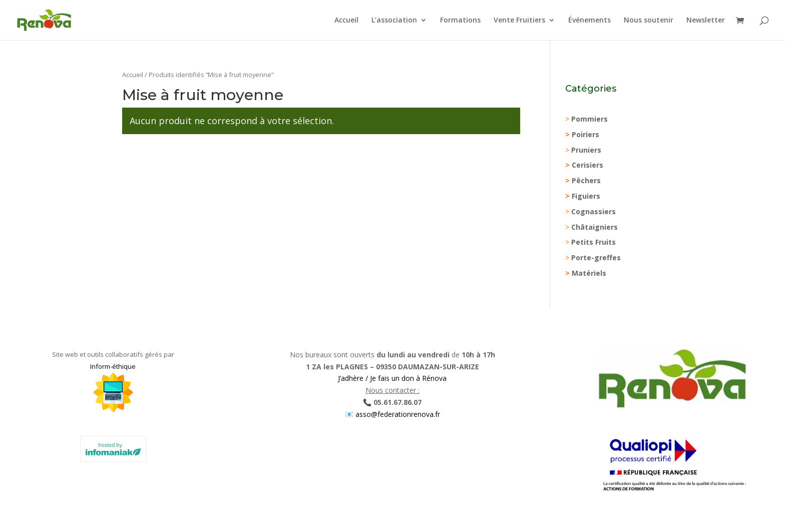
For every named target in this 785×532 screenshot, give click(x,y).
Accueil (346, 21)
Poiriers (585, 134)
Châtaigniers (595, 227)
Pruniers (586, 150)
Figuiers (586, 196)
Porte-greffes (596, 257)
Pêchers (586, 180)
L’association (394, 21)
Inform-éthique (113, 366)
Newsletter (706, 21)
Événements (590, 21)
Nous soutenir (649, 21)
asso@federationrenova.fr (397, 414)
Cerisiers (587, 165)
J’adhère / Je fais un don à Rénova (392, 378)
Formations (460, 21)
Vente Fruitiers (519, 21)
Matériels (589, 273)
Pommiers (590, 119)
